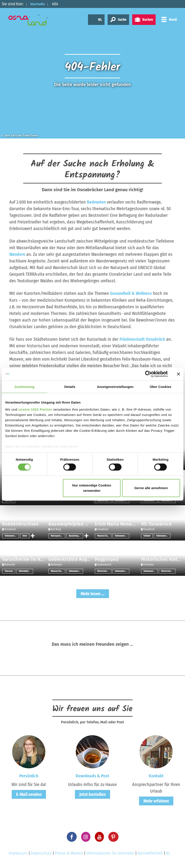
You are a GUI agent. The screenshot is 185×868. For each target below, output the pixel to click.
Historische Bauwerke (104, 571)
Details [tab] (70, 387)
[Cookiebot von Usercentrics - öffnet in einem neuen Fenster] (148, 374)
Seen (25, 536)
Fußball (147, 536)
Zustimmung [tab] (24, 387)
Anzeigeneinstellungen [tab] (115, 387)
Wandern (17, 254)
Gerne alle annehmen (151, 488)
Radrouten (96, 202)
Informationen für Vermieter (110, 853)
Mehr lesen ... (93, 593)
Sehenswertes (11, 536)
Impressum (18, 853)
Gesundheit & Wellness (131, 293)
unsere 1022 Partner (35, 409)
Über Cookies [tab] (160, 387)
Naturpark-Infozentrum (58, 536)
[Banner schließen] (178, 374)
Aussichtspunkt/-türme (76, 536)
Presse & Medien (69, 853)
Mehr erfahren (156, 801)
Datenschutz (41, 853)
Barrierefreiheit (150, 853)
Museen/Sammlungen (104, 536)
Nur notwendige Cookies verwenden (92, 488)
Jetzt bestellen (92, 794)
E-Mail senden (29, 794)
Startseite (39, 4)
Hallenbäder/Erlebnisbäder (26, 571)
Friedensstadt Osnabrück (142, 339)
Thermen (9, 571)
